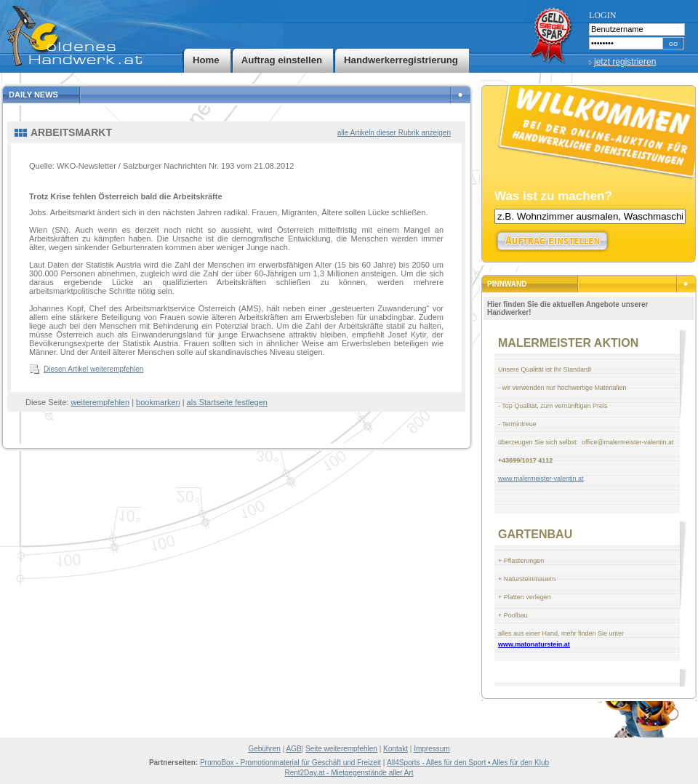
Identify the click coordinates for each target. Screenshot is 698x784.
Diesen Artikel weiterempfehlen (93, 369)
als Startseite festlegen (227, 402)
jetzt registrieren (625, 62)
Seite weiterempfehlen (341, 749)
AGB (293, 749)
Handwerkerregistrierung (401, 60)
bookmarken (158, 402)
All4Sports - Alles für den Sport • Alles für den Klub (468, 763)
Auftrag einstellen (282, 60)
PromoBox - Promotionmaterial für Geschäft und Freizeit (290, 763)
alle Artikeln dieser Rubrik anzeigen (394, 133)
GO (673, 44)
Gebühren (264, 749)
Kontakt (396, 749)
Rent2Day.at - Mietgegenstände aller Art (349, 773)
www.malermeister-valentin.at (541, 479)
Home (206, 60)
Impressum (432, 749)
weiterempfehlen (100, 402)
